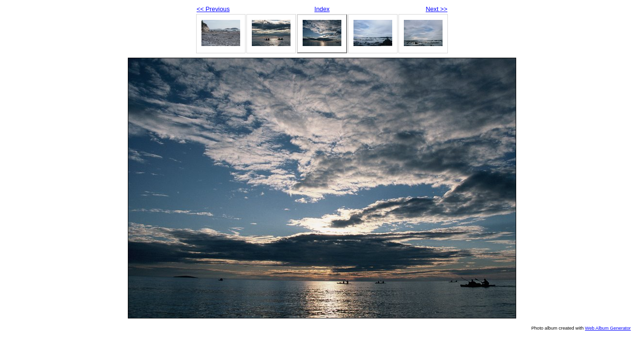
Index (322, 9)
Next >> (437, 9)
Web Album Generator (608, 328)
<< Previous (213, 9)
